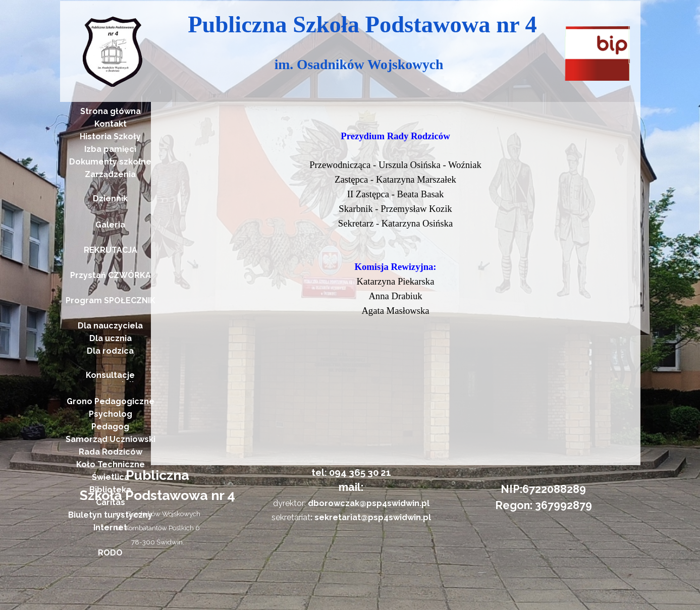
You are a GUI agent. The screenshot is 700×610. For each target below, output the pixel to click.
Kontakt (111, 124)
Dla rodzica (110, 351)
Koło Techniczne (111, 464)
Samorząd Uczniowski (111, 439)
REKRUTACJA (111, 250)
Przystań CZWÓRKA (111, 275)
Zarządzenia (110, 174)
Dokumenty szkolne (110, 162)
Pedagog (110, 427)
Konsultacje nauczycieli (110, 380)
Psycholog (111, 414)
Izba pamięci (110, 149)
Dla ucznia (111, 338)
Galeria (110, 225)
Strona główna (111, 111)
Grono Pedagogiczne (111, 401)
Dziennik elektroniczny (110, 203)
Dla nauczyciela (110, 326)
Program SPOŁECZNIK (111, 300)
